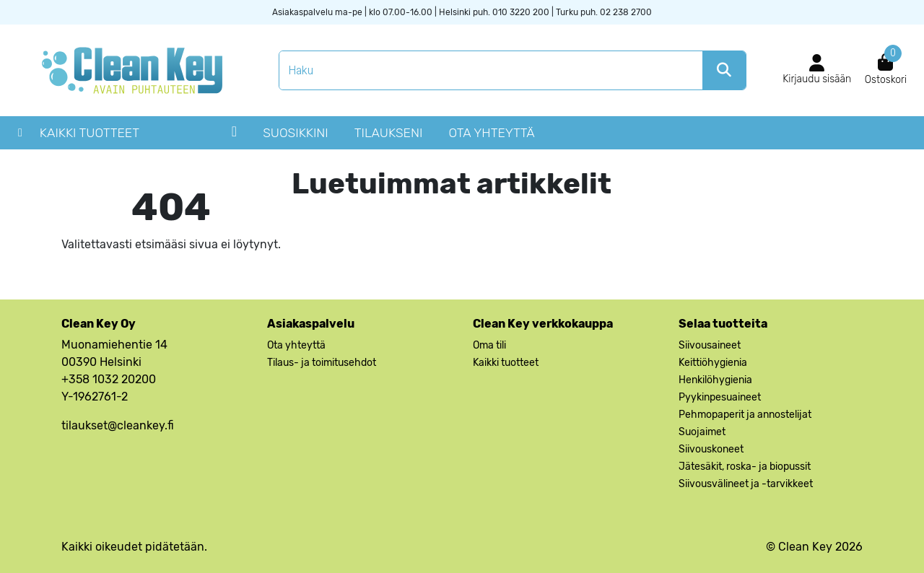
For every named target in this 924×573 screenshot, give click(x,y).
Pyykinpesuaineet (720, 397)
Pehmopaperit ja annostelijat (745, 415)
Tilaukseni (389, 133)
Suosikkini (296, 133)
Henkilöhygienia (715, 380)
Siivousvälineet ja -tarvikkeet (746, 484)
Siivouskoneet (711, 449)
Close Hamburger (234, 136)
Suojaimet (702, 432)
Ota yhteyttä (491, 133)
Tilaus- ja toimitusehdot (322, 363)
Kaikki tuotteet (90, 133)
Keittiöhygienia (713, 363)
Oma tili (489, 345)
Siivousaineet (710, 345)
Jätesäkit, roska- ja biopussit (745, 467)
